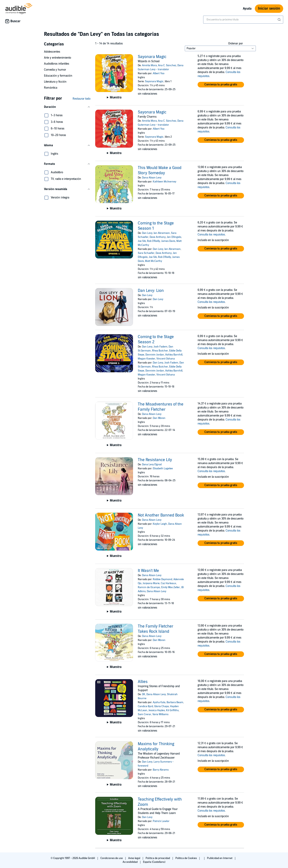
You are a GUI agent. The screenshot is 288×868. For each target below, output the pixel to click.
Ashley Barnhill (174, 355)
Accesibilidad (130, 862)
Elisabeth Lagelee (163, 469)
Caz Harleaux (168, 583)
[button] (67, 107)
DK (144, 694)
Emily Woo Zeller (170, 587)
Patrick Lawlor (161, 821)
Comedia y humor (55, 70)
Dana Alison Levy (152, 178)
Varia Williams (160, 714)
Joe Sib (142, 241)
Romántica (51, 88)
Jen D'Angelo (174, 237)
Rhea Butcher (160, 351)
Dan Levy (147, 233)
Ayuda (247, 9)
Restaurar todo (81, 99)
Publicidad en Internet (220, 858)
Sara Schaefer (146, 253)
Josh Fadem (160, 347)
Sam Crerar (144, 714)
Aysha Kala (159, 702)
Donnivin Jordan (155, 355)
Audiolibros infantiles (57, 64)
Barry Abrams (161, 770)
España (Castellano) (154, 862)
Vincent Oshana (166, 359)
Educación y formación (58, 76)
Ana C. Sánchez (167, 65)
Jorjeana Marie (151, 583)
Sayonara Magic (152, 57)
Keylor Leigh (160, 524)
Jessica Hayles (157, 710)
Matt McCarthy (153, 261)
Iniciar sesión (269, 9)
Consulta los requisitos (211, 235)
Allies (143, 682)
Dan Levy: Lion (151, 291)
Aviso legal (134, 858)
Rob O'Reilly (153, 241)
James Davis (168, 241)
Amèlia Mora (149, 65)
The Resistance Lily (155, 460)
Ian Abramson (162, 233)
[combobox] (243, 20)
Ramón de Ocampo (149, 587)
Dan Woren (159, 418)
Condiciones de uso (112, 858)
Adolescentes (52, 52)
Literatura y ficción (55, 82)
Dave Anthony (158, 237)
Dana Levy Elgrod (152, 465)
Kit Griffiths (172, 710)
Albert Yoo (159, 73)
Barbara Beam (175, 702)
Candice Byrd (145, 706)
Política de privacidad (158, 858)
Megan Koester (146, 359)
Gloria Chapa (161, 706)
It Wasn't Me (148, 571)
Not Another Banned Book (161, 515)
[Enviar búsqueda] (280, 20)
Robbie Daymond (162, 579)
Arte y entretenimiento (57, 58)
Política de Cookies (186, 858)
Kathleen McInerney (164, 182)
